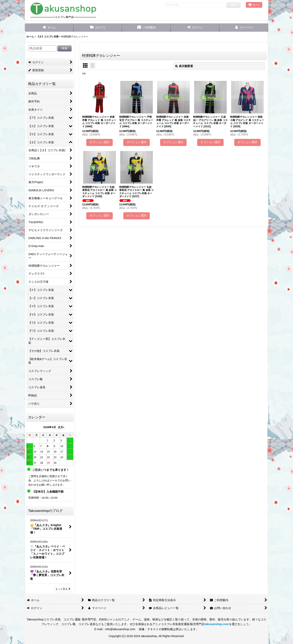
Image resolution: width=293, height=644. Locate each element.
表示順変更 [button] (184, 66)
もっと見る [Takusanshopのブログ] (63, 589)
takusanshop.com (217, 624)
